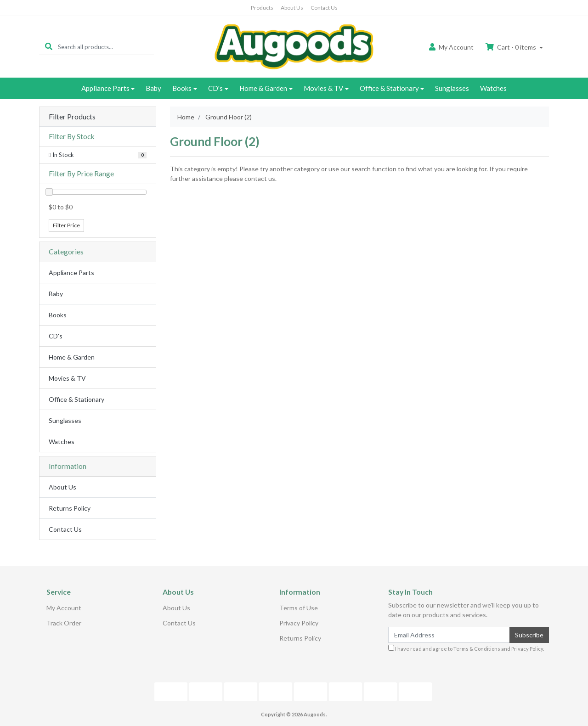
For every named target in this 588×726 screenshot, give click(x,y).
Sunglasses (452, 88)
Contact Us (324, 8)
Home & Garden (263, 88)
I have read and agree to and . (466, 648)
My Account (64, 608)
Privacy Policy (299, 623)
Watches (493, 88)
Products (262, 8)
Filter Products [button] (72, 117)
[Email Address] (449, 635)
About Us (292, 8)
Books (182, 88)
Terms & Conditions (477, 649)
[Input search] (106, 47)
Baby (153, 88)
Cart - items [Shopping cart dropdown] (512, 47)
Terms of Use (299, 608)
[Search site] (49, 47)
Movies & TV (323, 88)
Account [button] (451, 47)
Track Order (64, 623)
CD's (215, 88)
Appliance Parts (105, 88)
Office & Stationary (389, 88)
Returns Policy (70, 508)
